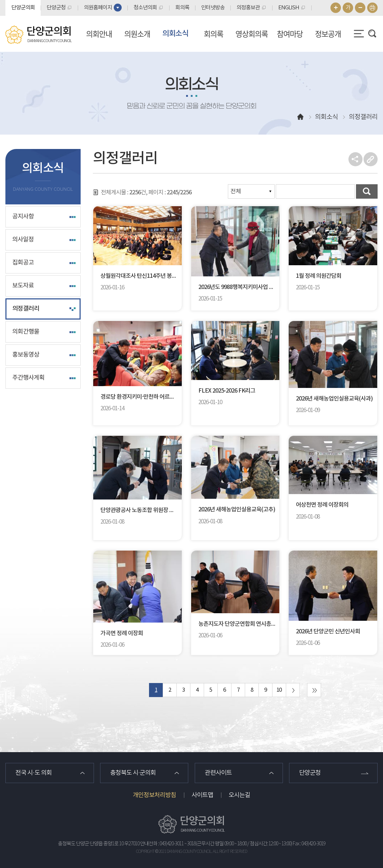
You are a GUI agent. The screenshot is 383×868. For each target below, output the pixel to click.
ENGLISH (289, 8)
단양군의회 (23, 8)
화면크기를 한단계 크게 (336, 8)
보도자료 (23, 286)
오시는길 (239, 795)
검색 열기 (372, 33)
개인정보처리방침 (154, 795)
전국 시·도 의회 (34, 773)
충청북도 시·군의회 (133, 773)
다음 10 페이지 (293, 690)
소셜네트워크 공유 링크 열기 (355, 159)
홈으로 (301, 117)
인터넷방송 (213, 8)
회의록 (182, 8)
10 (279, 690)
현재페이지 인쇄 (372, 8)
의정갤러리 (26, 309)
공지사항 (23, 217)
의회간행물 (26, 332)
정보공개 (328, 34)
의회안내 (99, 34)
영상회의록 (252, 34)
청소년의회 (145, 8)
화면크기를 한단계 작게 (360, 8)
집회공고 (23, 263)
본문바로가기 (0, 0)
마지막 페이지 (314, 690)
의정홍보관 (248, 8)
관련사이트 (218, 773)
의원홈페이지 (98, 8)
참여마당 (290, 34)
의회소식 (175, 34)
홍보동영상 (26, 355)
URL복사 (371, 159)
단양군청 (56, 8)
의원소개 (137, 34)
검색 (367, 191)
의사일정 (23, 240)
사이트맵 (202, 795)
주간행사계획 (28, 378)
